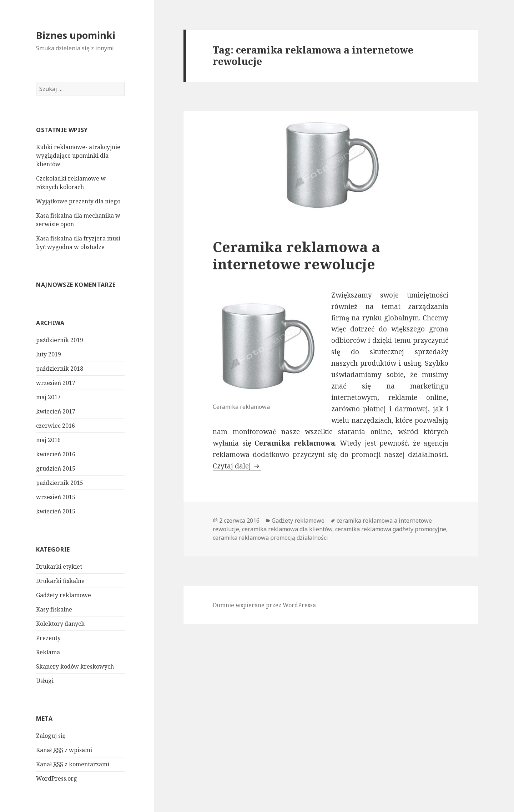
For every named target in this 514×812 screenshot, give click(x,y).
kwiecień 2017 (56, 411)
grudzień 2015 (56, 468)
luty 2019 (49, 354)
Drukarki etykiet (59, 567)
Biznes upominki (76, 35)
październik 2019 (60, 340)
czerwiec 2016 (56, 426)
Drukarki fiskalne (60, 581)
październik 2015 (60, 483)
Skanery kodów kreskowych (75, 666)
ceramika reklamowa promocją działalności (270, 538)
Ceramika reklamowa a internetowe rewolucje (296, 255)
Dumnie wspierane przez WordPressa (264, 605)
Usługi (45, 681)
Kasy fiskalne (54, 609)
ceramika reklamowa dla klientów (287, 529)
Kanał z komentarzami (73, 764)
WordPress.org (57, 778)
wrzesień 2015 (56, 497)
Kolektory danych (60, 624)
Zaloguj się (51, 736)
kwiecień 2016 (56, 454)
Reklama (48, 652)
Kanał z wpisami (64, 750)
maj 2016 (48, 440)
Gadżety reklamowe (64, 595)
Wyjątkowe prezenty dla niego (78, 201)
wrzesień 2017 (56, 383)
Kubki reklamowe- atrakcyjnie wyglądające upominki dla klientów (78, 156)
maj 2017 (48, 397)
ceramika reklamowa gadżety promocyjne (391, 529)
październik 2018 (60, 369)
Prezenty (48, 638)
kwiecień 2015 (56, 511)
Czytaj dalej (237, 466)
